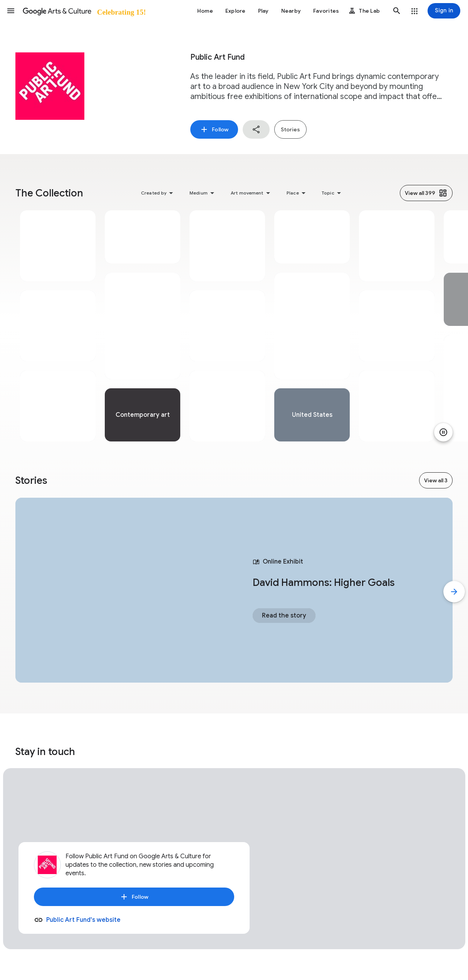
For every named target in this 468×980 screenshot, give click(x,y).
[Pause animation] (443, 432)
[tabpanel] (58, 326)
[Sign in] (444, 11)
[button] (11, 11)
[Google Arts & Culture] (84, 11)
